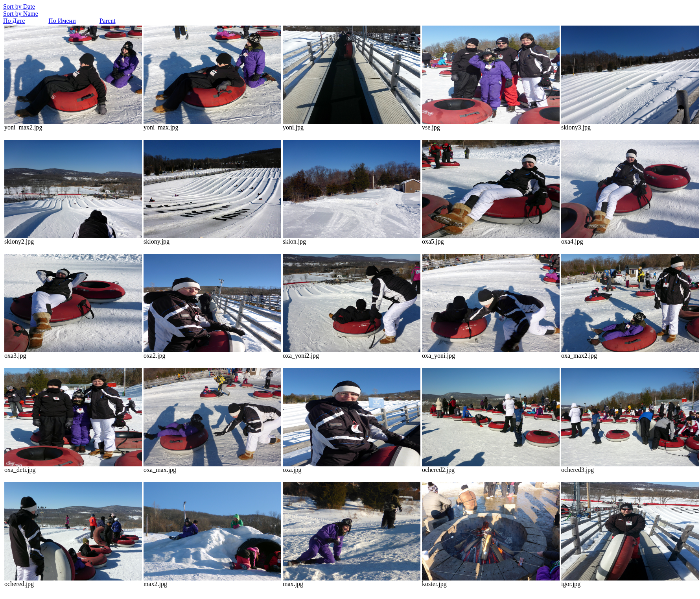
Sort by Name (21, 14)
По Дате (14, 21)
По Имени (62, 21)
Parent (108, 21)
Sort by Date (19, 6)
